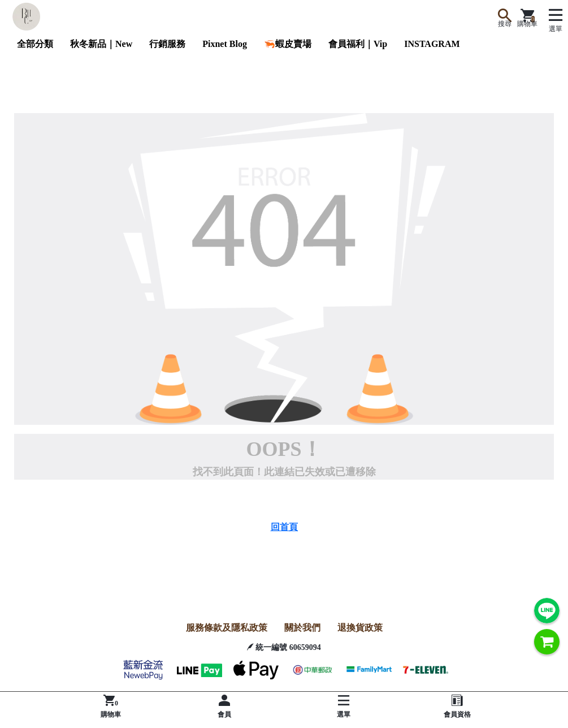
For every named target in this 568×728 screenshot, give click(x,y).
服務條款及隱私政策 (227, 628)
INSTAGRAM (432, 44)
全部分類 (35, 44)
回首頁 (284, 527)
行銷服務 (167, 44)
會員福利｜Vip (358, 44)
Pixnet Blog (225, 44)
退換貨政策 (360, 628)
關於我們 (302, 628)
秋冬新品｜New (101, 44)
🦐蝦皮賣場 (288, 44)
